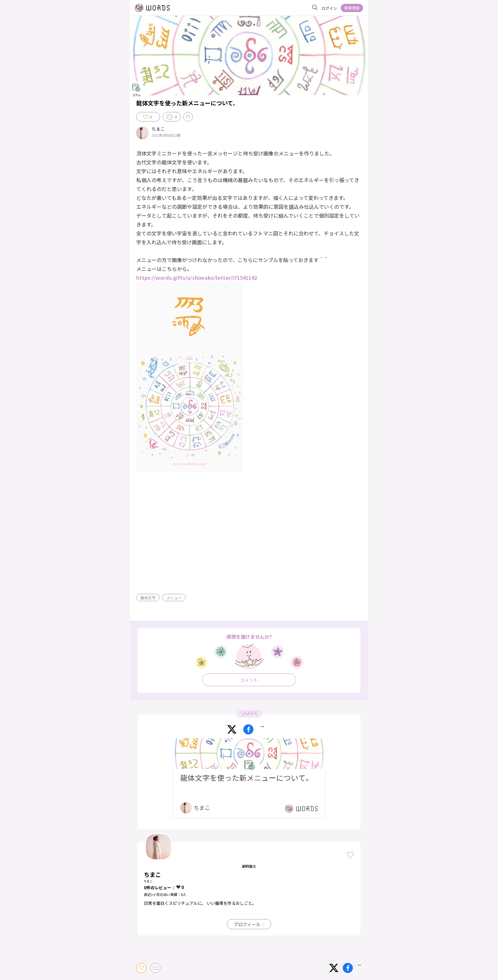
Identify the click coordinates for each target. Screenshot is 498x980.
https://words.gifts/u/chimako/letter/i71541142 (197, 278)
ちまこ (158, 129)
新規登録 (352, 8)
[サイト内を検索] (315, 8)
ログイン (329, 8)
